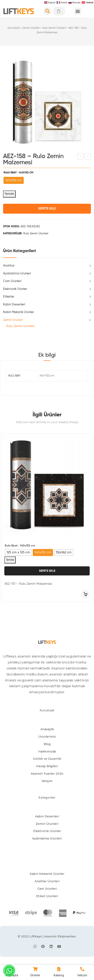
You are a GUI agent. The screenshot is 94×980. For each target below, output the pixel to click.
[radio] (14, 180)
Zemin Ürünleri (31, 28)
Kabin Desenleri (14, 304)
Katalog (59, 975)
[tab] (47, 355)
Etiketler (9, 297)
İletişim (82, 975)
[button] (78, 11)
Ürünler (35, 975)
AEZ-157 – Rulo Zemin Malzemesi (88, 157)
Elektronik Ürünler (15, 289)
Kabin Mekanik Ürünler (19, 312)
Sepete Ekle (47, 209)
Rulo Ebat (10, 173)
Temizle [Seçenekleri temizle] (9, 194)
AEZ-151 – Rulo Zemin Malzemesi (28, 584)
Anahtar (9, 266)
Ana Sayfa (14, 28)
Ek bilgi (47, 355)
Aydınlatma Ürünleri (17, 273)
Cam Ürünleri (12, 281)
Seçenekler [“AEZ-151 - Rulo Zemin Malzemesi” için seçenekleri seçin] (85, 594)
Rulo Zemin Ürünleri (54, 28)
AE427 (81, 157)
